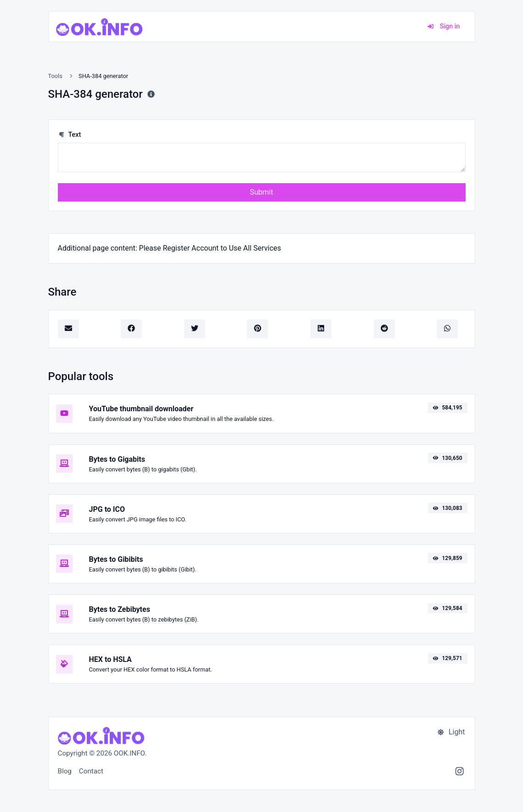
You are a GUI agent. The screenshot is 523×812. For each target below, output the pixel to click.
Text (70, 135)
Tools (55, 76)
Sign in (443, 26)
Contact (91, 771)
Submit (261, 192)
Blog (65, 771)
